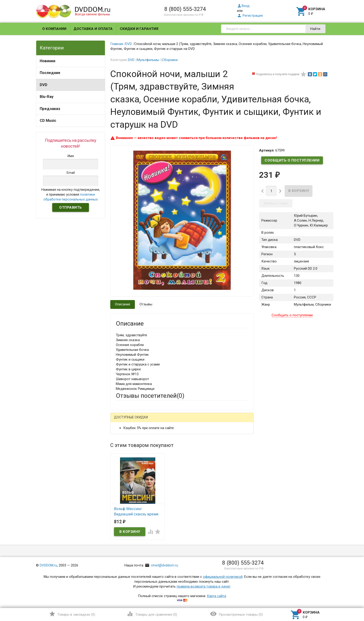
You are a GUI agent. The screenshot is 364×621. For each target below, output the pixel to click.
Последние (50, 73)
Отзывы (146, 304)
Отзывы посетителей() (150, 396)
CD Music (48, 121)
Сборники (170, 60)
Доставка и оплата (93, 29)
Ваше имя (123, 437)
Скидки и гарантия (139, 29)
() (72, 614)
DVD (44, 85)
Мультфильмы (148, 60)
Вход (243, 6)
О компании (54, 29)
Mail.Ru (146, 421)
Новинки (47, 61)
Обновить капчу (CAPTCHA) (175, 544)
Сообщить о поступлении (292, 160)
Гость (122, 420)
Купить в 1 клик (276, 203)
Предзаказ (50, 109)
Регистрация (250, 16)
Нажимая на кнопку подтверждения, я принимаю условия (71, 194)
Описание (123, 304)
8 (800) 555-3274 (185, 9)
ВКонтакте (174, 421)
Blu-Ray (47, 97)
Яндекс (203, 421)
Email (120, 450)
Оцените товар (128, 480)
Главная (117, 44)
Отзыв (121, 488)
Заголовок (124, 468)
